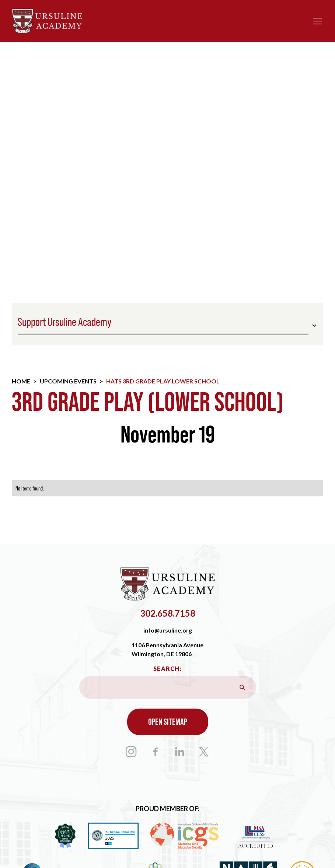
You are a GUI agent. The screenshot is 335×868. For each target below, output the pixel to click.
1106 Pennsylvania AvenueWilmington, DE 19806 (167, 649)
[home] (47, 21)
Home (21, 381)
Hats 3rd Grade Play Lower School (163, 381)
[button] (316, 21)
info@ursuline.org (168, 630)
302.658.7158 (168, 613)
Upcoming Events (68, 381)
